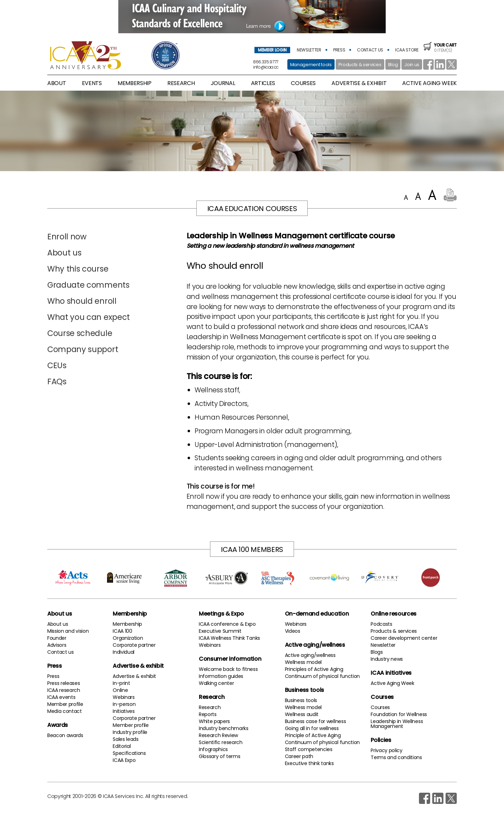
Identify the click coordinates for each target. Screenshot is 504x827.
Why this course (78, 269)
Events (92, 83)
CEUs (57, 365)
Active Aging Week (393, 683)
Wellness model (303, 662)
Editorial (122, 746)
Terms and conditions (396, 757)
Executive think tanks (309, 763)
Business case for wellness (316, 721)
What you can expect (89, 317)
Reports (208, 714)
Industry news (387, 659)
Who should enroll (82, 301)
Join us (412, 65)
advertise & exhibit (359, 83)
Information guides (221, 676)
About (57, 83)
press (339, 50)
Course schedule (80, 333)
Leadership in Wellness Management (397, 724)
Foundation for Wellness (399, 714)
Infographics (213, 749)
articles (263, 83)
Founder (57, 638)
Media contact (65, 711)
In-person (124, 704)
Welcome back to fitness (228, 669)
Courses (303, 83)
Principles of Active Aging (314, 669)
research (181, 83)
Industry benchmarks (224, 728)
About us (64, 253)
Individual (124, 652)
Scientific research (221, 742)
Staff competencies (309, 749)
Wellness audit (302, 714)
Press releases (64, 683)
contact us (370, 50)
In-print (121, 683)
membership (135, 83)
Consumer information (230, 659)
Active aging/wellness (315, 645)
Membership (130, 614)
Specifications (129, 753)
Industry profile (130, 732)
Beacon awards (65, 735)
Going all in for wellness (312, 728)
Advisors (57, 645)
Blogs (377, 652)
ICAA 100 (122, 631)
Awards (58, 725)
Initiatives (124, 711)
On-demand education (317, 614)
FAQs (57, 381)
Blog (393, 65)
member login (272, 50)
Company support (83, 349)
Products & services (360, 65)
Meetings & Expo (221, 614)
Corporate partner (134, 645)
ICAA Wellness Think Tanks (229, 638)
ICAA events (61, 697)
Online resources (394, 614)
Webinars (124, 697)
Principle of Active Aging (313, 735)
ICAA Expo (124, 760)
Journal (223, 83)
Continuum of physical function (322, 676)
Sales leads (125, 739)
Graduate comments (88, 285)
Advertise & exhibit (138, 666)
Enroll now (67, 237)
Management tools (311, 65)
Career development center (404, 638)
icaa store (407, 50)
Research (212, 697)
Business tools (305, 690)
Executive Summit (220, 631)
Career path (299, 756)
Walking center (216, 683)
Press (54, 666)
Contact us (61, 652)
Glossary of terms (220, 756)
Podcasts (381, 624)
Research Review (218, 735)
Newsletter (383, 645)
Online (120, 690)
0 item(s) (440, 48)
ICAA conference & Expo (227, 624)
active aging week (429, 83)
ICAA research (64, 690)
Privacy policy (387, 750)
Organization (128, 638)
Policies (381, 740)
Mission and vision (68, 631)
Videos (293, 631)
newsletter (309, 50)
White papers (214, 721)
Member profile (65, 704)
